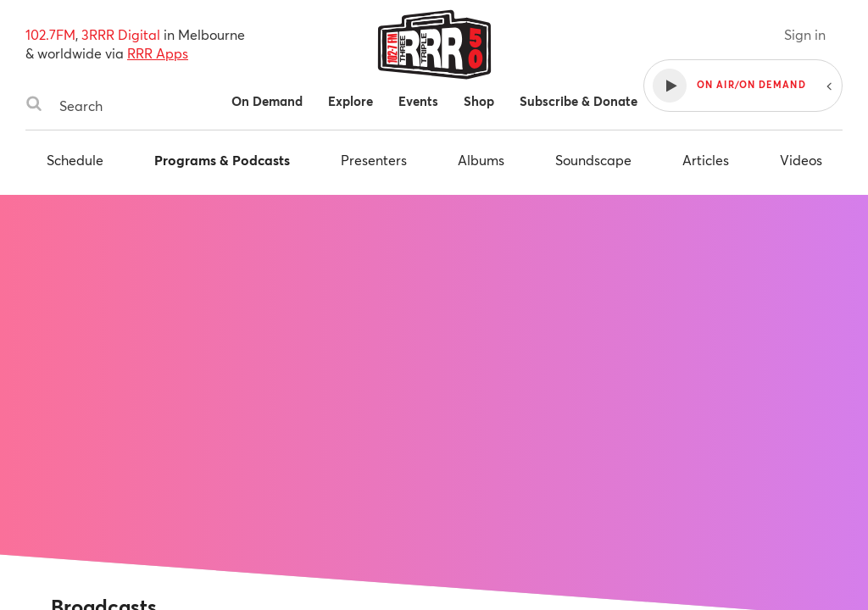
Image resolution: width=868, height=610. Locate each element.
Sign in (805, 34)
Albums (481, 160)
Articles (706, 160)
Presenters (374, 160)
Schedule (75, 160)
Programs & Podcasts (222, 160)
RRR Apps (158, 53)
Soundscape (593, 160)
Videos (801, 160)
